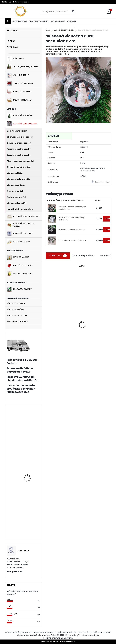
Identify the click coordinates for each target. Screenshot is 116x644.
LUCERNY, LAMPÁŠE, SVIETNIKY (23, 67)
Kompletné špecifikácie (83, 256)
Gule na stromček (15, 191)
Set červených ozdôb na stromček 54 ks (70, 350)
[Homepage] (8, 21)
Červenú (10, 621)
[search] (73, 11)
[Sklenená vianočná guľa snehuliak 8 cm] (79, 90)
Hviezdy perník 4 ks (28, 450)
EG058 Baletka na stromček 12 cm (72, 240)
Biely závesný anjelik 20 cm (30, 531)
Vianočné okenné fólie (17, 203)
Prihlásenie (7, 2)
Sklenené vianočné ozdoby (19, 167)
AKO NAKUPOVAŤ (58, 21)
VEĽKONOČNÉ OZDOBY (20, 274)
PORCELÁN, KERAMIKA (19, 92)
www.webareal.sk (68, 642)
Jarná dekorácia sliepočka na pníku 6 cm (30, 478)
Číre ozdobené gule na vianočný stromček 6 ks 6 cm (87, 339)
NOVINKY (11, 41)
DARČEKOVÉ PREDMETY (20, 83)
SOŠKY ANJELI (16, 59)
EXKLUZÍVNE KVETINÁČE (17, 322)
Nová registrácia (22, 2)
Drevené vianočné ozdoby (19, 155)
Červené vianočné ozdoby (19, 143)
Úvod (48, 30)
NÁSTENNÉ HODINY (18, 75)
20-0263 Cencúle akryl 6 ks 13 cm (72, 230)
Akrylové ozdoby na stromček (21, 161)
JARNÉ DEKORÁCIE (18, 257)
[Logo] (21, 11)
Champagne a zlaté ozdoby (20, 137)
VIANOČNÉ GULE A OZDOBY (22, 124)
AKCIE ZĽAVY (12, 47)
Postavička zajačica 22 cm (53, 334)
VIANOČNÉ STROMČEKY (20, 116)
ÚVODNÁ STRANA (20, 21)
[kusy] (49, 352)
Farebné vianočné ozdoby (19, 149)
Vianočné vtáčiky (15, 173)
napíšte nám (16, 571)
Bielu (8, 599)
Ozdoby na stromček (17, 197)
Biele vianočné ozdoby (17, 131)
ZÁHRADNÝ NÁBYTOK (16, 304)
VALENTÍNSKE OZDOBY (20, 265)
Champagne (12, 613)
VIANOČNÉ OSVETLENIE (20, 233)
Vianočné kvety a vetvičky (19, 179)
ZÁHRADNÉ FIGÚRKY (16, 310)
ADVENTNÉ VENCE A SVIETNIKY (23, 216)
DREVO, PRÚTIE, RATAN (19, 100)
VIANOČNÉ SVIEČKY (18, 242)
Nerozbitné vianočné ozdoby (20, 209)
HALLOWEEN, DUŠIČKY (19, 289)
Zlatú (9, 606)
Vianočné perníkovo (16, 185)
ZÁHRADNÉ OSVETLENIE (17, 316)
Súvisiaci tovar (58, 256)
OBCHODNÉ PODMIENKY (39, 21)
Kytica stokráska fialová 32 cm (103, 316)
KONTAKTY (72, 21)
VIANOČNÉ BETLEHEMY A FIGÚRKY (20, 225)
